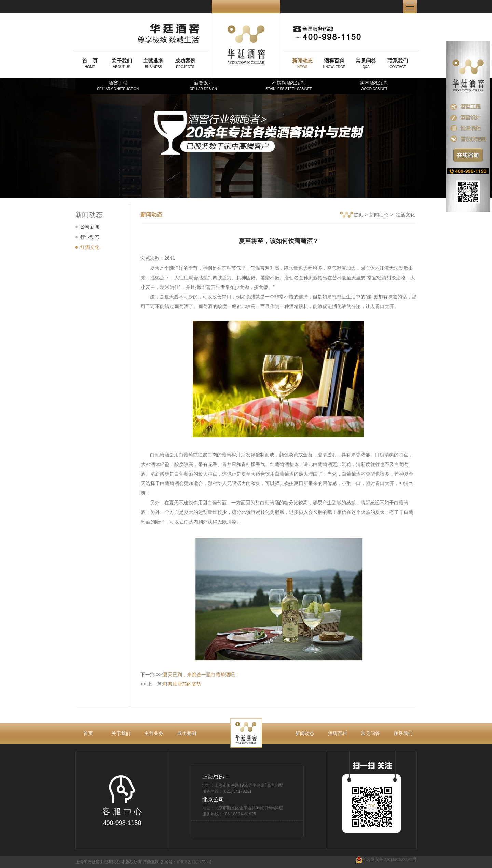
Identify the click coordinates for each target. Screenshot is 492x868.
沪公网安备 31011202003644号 (386, 860)
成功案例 (187, 733)
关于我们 (121, 733)
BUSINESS (153, 63)
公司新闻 (90, 227)
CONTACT (398, 63)
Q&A (366, 63)
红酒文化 (90, 247)
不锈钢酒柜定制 (289, 85)
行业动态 (90, 237)
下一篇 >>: (190, 675)
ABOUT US (122, 63)
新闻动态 (379, 215)
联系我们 (403, 733)
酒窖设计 (203, 85)
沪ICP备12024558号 (194, 862)
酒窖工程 (118, 85)
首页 (352, 215)
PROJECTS (185, 63)
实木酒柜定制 (374, 85)
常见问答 (370, 733)
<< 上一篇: (171, 684)
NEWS (302, 63)
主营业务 (154, 733)
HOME (90, 63)
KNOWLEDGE (334, 63)
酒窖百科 (338, 733)
